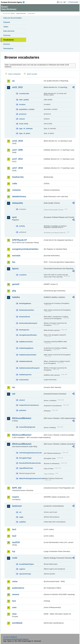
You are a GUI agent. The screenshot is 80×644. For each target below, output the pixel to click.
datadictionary (19, 196)
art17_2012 (17, 159)
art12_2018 (17, 141)
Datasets (7, 22)
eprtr (14, 217)
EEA (14, 2)
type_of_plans (25, 133)
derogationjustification (28, 335)
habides (16, 297)
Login (61, 2)
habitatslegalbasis (26, 348)
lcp (14, 551)
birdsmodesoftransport (28, 323)
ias (14, 387)
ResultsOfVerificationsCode (30, 463)
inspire (15, 497)
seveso (16, 594)
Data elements (9, 31)
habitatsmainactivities (28, 355)
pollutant (23, 410)
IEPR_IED (17, 488)
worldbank (17, 623)
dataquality (18, 203)
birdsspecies (24, 330)
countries (23, 275)
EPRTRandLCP (20, 240)
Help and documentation (13, 18)
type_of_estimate (26, 129)
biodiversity (18, 177)
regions (22, 569)
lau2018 (16, 542)
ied (14, 394)
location (22, 104)
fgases (15, 269)
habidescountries (26, 342)
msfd (15, 558)
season (22, 119)
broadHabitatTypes (27, 564)
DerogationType (25, 458)
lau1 (14, 529)
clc (20, 512)
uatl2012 (22, 522)
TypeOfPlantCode (26, 468)
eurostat (16, 256)
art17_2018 (17, 168)
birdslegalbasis (25, 303)
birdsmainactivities (27, 310)
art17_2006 (17, 150)
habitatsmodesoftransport (29, 368)
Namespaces (8, 48)
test (14, 601)
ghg (14, 291)
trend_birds (24, 124)
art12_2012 (17, 87)
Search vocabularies (15, 74)
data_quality (24, 100)
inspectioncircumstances (29, 405)
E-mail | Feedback (10, 637)
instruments (24, 380)
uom (14, 607)
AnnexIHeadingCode (27, 427)
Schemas (7, 35)
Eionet (13, 13)
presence (23, 114)
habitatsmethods (26, 361)
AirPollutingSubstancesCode (30, 453)
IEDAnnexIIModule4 (22, 444)
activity (22, 226)
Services (7, 44)
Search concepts (32, 74)
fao (14, 262)
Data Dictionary (21, 13)
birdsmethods (25, 317)
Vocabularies (9, 40)
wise (14, 614)
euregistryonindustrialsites (25, 249)
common (16, 190)
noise (15, 581)
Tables (6, 27)
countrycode (24, 94)
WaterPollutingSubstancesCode (31, 478)
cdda (15, 183)
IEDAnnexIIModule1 (22, 418)
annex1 (22, 400)
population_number (27, 109)
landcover (17, 506)
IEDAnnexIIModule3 (22, 435)
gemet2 (16, 284)
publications (18, 588)
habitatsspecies (25, 375)
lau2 (14, 536)
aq (13, 81)
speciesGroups (25, 574)
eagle (21, 517)
